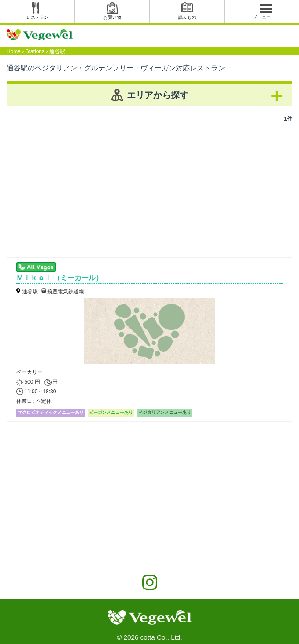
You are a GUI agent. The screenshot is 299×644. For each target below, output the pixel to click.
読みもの (187, 17)
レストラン (37, 17)
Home (14, 51)
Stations (35, 51)
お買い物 (112, 17)
